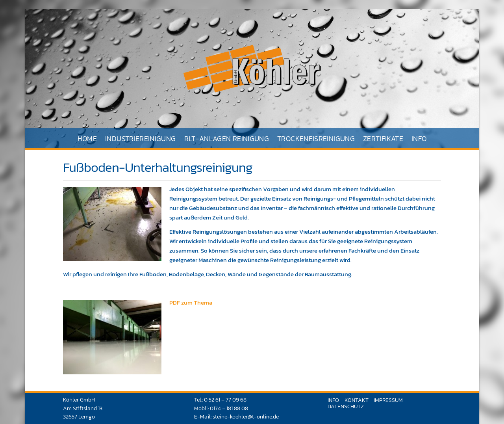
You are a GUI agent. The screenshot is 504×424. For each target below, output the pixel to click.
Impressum (388, 400)
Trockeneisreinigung (316, 139)
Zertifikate (383, 139)
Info (419, 139)
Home (87, 139)
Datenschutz (346, 406)
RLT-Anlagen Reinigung (227, 139)
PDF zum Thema (191, 302)
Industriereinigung (140, 139)
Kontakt (357, 400)
